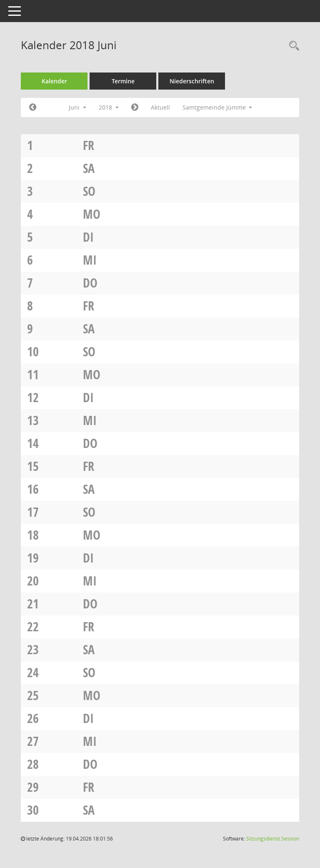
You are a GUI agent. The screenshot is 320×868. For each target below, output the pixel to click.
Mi (90, 260)
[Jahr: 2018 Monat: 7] (135, 108)
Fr (89, 145)
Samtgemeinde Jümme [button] (217, 107)
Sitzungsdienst (273, 839)
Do (90, 283)
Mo (92, 214)
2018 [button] (109, 107)
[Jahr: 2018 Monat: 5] (33, 108)
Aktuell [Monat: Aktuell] (160, 107)
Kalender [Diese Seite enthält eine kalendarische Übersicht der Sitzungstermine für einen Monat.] (54, 81)
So (89, 191)
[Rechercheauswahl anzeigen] (292, 46)
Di (88, 237)
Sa (89, 168)
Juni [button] (77, 107)
